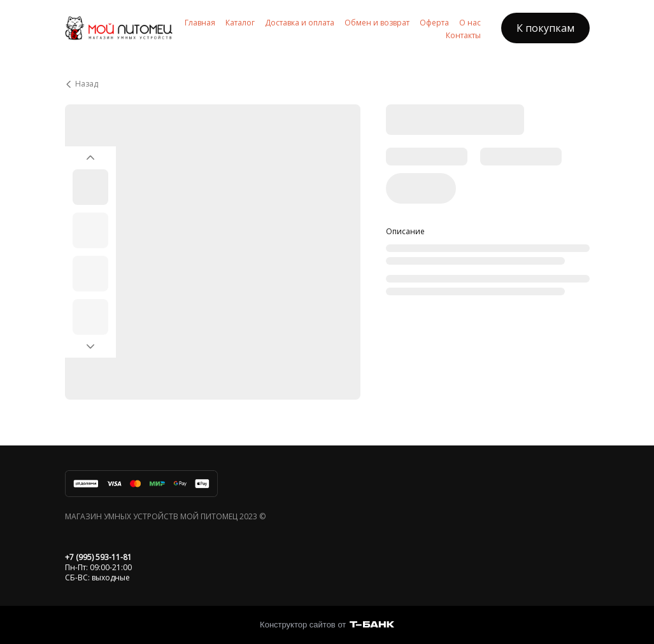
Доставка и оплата (300, 23)
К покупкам (545, 28)
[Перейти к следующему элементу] (90, 350)
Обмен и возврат (377, 23)
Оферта (434, 23)
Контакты (463, 35)
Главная (200, 23)
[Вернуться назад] (327, 84)
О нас (470, 23)
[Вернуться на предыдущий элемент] (90, 154)
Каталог (240, 23)
